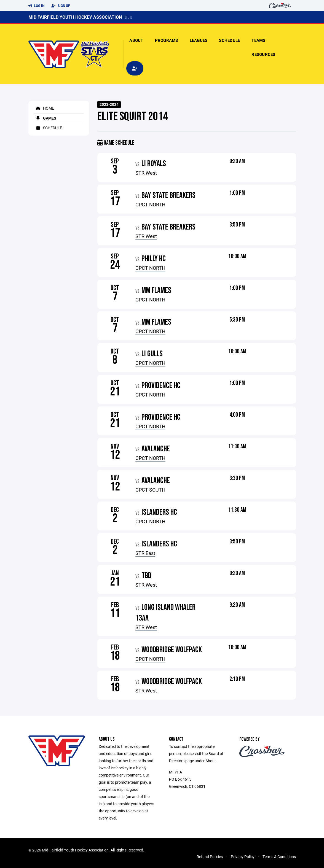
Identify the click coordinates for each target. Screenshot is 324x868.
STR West (146, 173)
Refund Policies (210, 857)
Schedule (229, 40)
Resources (263, 54)
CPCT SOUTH (150, 490)
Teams (258, 40)
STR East (145, 553)
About (136, 40)
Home (44, 108)
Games (45, 118)
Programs (167, 40)
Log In (36, 6)
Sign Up (61, 6)
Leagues (199, 40)
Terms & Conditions (279, 857)
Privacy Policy (243, 857)
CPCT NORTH (150, 204)
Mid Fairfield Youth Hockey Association (75, 17)
